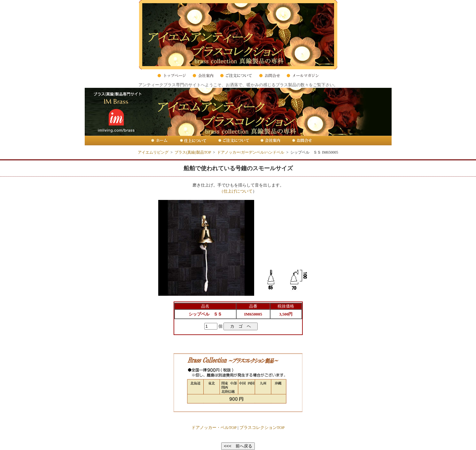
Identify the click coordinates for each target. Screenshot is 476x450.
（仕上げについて (236, 191)
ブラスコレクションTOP (262, 427)
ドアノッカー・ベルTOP (214, 427)
